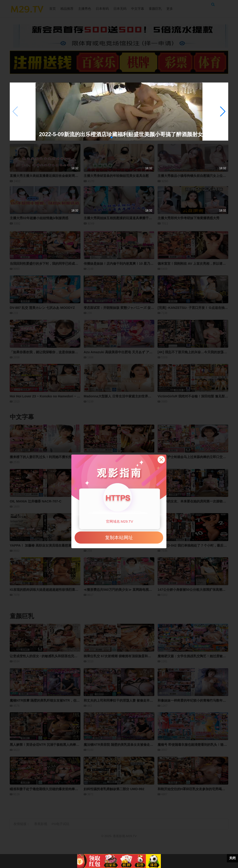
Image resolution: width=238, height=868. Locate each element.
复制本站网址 (119, 538)
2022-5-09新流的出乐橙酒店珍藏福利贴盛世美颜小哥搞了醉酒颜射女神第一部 (111, 134)
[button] (223, 112)
